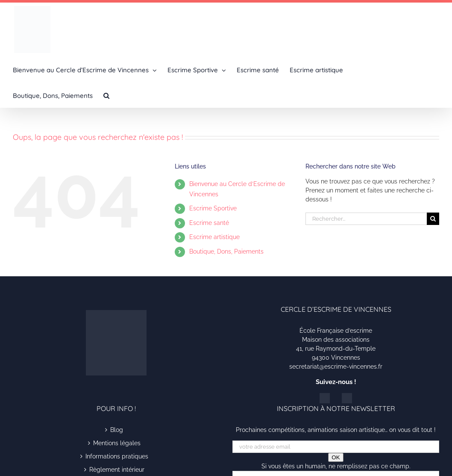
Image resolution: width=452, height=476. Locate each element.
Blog (117, 430)
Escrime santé (209, 223)
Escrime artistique (214, 237)
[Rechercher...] (366, 219)
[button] (106, 95)
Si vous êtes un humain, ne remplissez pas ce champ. (336, 466)
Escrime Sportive (213, 208)
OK (336, 457)
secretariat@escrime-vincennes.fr (336, 367)
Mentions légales (117, 443)
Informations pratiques (117, 456)
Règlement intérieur (117, 470)
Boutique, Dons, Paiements (226, 251)
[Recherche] (433, 219)
